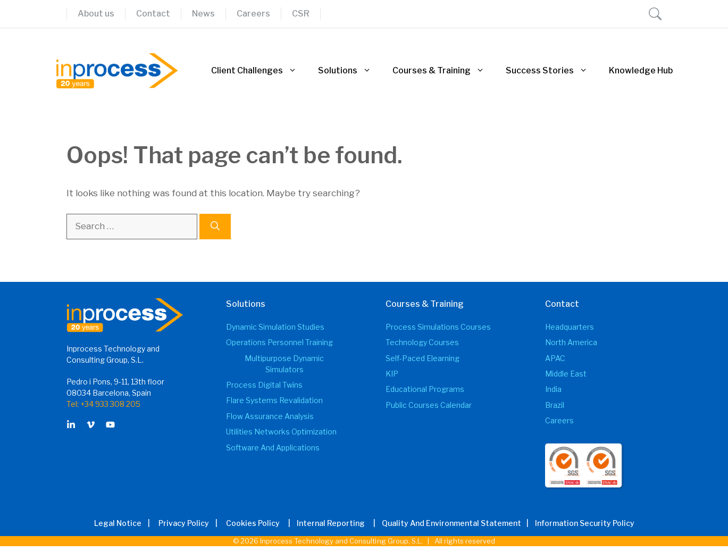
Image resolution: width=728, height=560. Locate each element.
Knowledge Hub (641, 70)
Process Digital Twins (264, 385)
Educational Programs (425, 389)
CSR (301, 14)
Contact (153, 14)
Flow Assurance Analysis (270, 416)
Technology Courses (422, 342)
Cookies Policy (253, 523)
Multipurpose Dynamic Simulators (284, 364)
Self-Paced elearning (422, 358)
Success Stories (552, 71)
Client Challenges (259, 71)
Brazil (555, 405)
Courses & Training (444, 71)
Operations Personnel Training (279, 342)
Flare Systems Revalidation (274, 400)
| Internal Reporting (323, 523)
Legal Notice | (125, 523)
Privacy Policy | (191, 523)
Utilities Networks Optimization (281, 432)
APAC (555, 358)
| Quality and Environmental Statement (444, 523)
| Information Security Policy (579, 523)
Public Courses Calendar (429, 405)
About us (96, 14)
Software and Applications (273, 448)
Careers (253, 14)
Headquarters (570, 327)
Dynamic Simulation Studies (275, 327)
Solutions (350, 71)
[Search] (215, 227)
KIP (392, 374)
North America (571, 342)
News (203, 14)
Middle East (566, 374)
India (553, 389)
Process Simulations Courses (438, 327)
